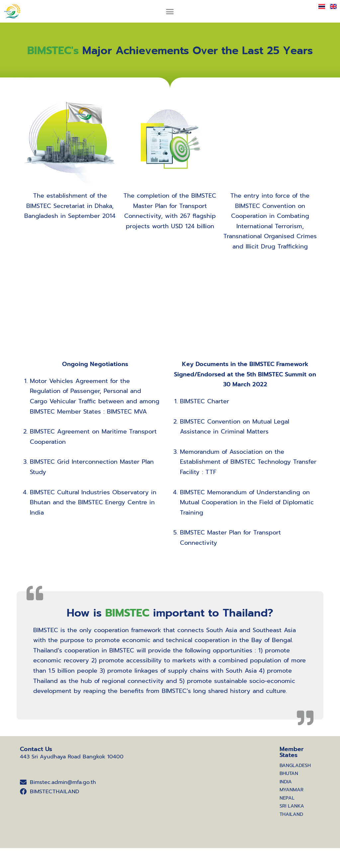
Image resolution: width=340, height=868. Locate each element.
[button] (170, 11)
